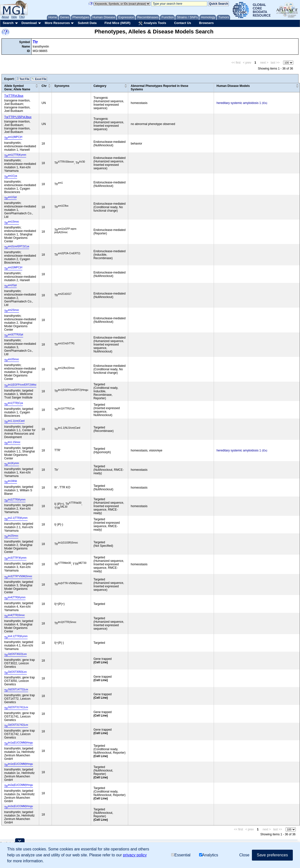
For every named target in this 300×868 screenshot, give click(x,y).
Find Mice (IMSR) (117, 23)
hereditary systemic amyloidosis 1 (239, 103)
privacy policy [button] (135, 855)
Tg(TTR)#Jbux (14, 96)
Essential (181, 855)
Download (29, 23)
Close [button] (244, 855)
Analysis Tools (152, 23)
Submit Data (87, 23)
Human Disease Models (233, 86)
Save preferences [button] (272, 855)
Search (8, 23)
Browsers (206, 23)
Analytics (209, 855)
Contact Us (183, 23)
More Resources (57, 23)
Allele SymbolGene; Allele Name (17, 88)
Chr (44, 86)
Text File (23, 79)
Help (14, 17)
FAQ (22, 17)
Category (100, 86)
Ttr (35, 42)
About (5, 17)
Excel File (39, 79)
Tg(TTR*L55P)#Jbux (18, 117)
